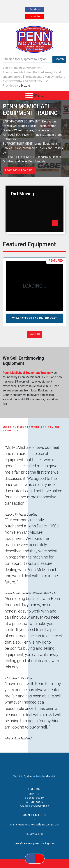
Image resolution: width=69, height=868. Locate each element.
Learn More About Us (19, 170)
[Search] (28, 59)
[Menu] (29, 95)
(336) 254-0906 (34, 834)
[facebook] (34, 9)
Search (59, 59)
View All (35, 334)
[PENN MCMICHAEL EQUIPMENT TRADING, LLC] (34, 768)
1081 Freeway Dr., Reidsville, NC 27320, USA (34, 825)
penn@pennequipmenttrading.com (34, 843)
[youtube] (34, 16)
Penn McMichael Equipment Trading (27, 373)
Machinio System (23, 776)
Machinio (51, 776)
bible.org (24, 86)
